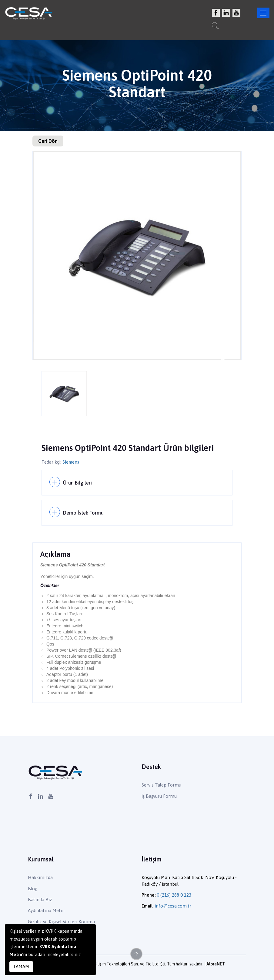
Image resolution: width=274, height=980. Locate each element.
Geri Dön (48, 141)
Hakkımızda (40, 877)
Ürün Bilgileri (77, 482)
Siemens (71, 462)
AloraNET (216, 964)
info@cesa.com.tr (173, 906)
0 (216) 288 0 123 (174, 895)
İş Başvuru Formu (159, 796)
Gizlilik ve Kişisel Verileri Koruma (61, 921)
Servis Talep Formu (161, 785)
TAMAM (21, 967)
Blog (33, 888)
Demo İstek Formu (83, 513)
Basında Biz (40, 899)
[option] (137, 256)
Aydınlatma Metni (46, 910)
